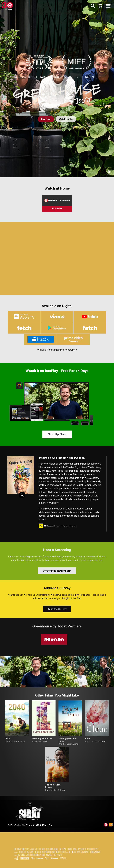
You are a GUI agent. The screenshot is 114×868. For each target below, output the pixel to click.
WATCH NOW (57, 209)
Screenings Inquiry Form (57, 573)
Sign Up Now (57, 436)
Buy (45, 119)
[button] (6, 676)
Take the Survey (57, 613)
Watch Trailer (66, 119)
